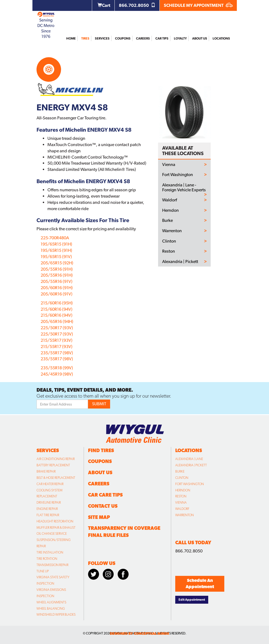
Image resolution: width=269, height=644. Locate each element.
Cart (104, 5)
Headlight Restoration (55, 521)
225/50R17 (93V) (57, 328)
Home (71, 38)
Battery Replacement (53, 465)
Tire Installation (50, 552)
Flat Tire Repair (48, 515)
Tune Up (43, 571)
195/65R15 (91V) (56, 257)
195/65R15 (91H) (56, 244)
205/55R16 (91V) (57, 281)
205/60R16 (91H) (57, 288)
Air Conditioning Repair (56, 459)
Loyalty (180, 38)
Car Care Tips (105, 495)
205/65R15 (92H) (57, 263)
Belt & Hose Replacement (56, 478)
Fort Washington (178, 175)
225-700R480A (55, 238)
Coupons (123, 38)
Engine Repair (47, 509)
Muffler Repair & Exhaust (56, 528)
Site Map (99, 517)
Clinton (169, 241)
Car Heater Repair (50, 484)
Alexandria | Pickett (180, 262)
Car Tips (162, 38)
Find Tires (101, 450)
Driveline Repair (49, 503)
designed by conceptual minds (139, 634)
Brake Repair (46, 471)
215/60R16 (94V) (57, 309)
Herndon (170, 210)
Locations (221, 38)
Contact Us (103, 506)
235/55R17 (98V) (57, 353)
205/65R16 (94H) (57, 321)
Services (102, 38)
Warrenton (172, 231)
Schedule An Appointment (200, 583)
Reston (169, 251)
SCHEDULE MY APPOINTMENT (198, 5)
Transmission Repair (52, 565)
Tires (85, 38)
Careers (143, 38)
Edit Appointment (192, 600)
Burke (167, 220)
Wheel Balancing (51, 609)
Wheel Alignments (51, 602)
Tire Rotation (47, 559)
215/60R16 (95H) (57, 303)
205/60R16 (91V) (57, 294)
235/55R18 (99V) (57, 368)
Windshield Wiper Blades (56, 615)
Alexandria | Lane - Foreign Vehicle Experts (184, 187)
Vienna (169, 165)
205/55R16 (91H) (57, 269)
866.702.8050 (137, 5)
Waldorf (170, 200)
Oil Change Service (52, 534)
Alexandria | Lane (189, 459)
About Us (200, 38)
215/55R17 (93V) (57, 340)
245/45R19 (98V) (57, 374)
